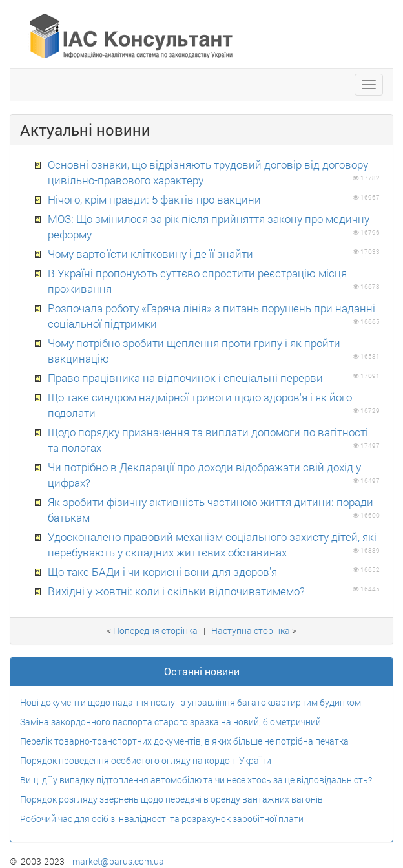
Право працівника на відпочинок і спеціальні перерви (185, 378)
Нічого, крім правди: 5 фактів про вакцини (154, 199)
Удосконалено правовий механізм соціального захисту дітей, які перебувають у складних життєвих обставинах (212, 545)
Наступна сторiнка (251, 630)
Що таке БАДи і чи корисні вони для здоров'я (162, 572)
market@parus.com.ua (118, 861)
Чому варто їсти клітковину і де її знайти (150, 254)
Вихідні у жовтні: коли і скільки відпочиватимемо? (176, 591)
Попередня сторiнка (155, 630)
